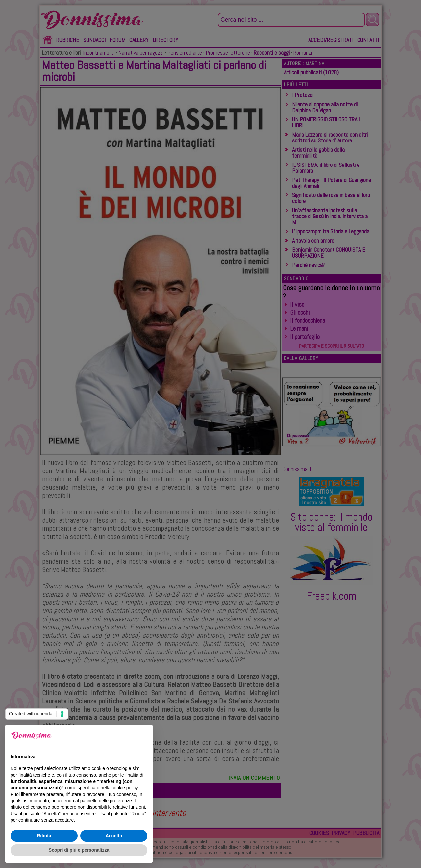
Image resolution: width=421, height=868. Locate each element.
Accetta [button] (114, 836)
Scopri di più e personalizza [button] (79, 850)
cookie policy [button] (124, 788)
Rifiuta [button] (44, 836)
